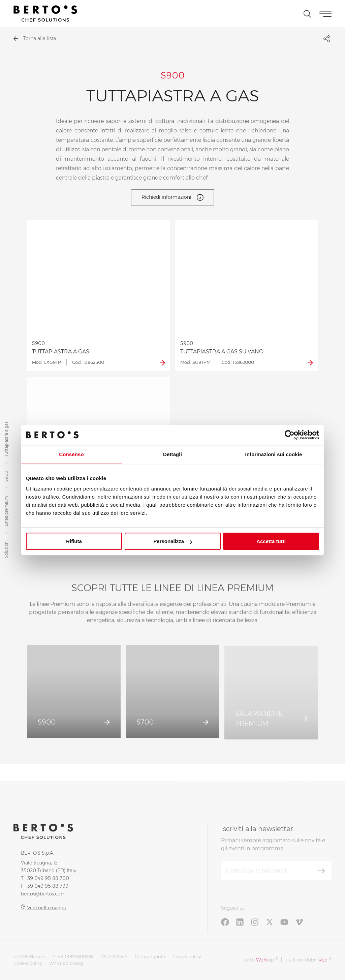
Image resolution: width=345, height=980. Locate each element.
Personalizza (173, 541)
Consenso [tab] (71, 454)
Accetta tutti (271, 541)
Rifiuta (74, 541)
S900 (6, 477)
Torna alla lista (35, 38)
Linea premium (6, 511)
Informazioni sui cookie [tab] (274, 454)
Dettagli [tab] (172, 454)
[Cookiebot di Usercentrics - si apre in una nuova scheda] (290, 435)
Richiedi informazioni (172, 197)
